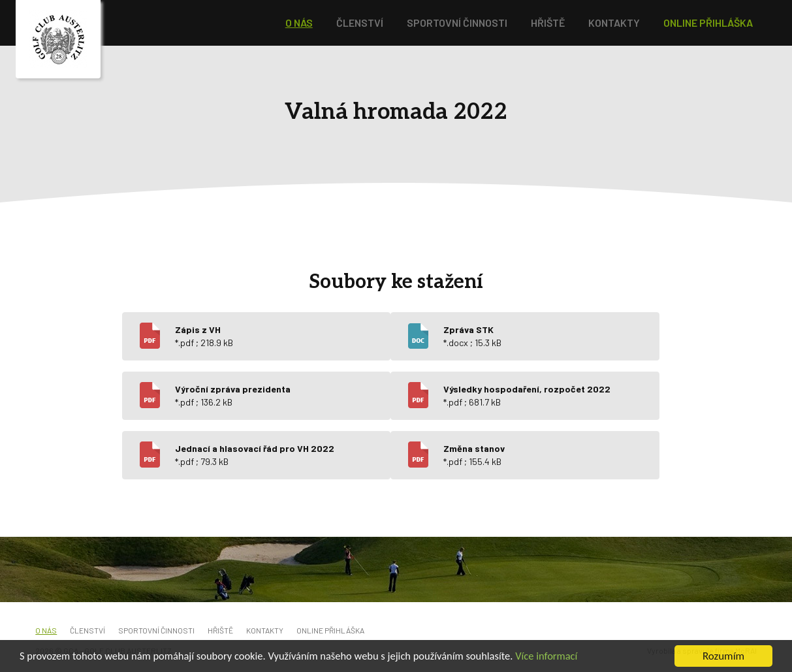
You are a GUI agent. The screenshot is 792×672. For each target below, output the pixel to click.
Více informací (563, 658)
